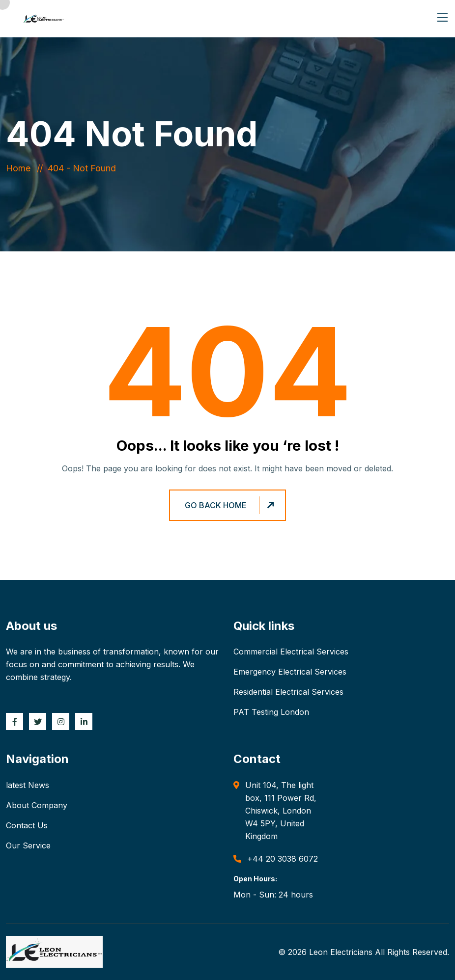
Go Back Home (231, 505)
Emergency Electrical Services (290, 672)
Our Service (28, 845)
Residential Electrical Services (288, 692)
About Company (37, 805)
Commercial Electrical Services (291, 652)
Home (21, 168)
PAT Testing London (271, 712)
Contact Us (27, 825)
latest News (28, 785)
